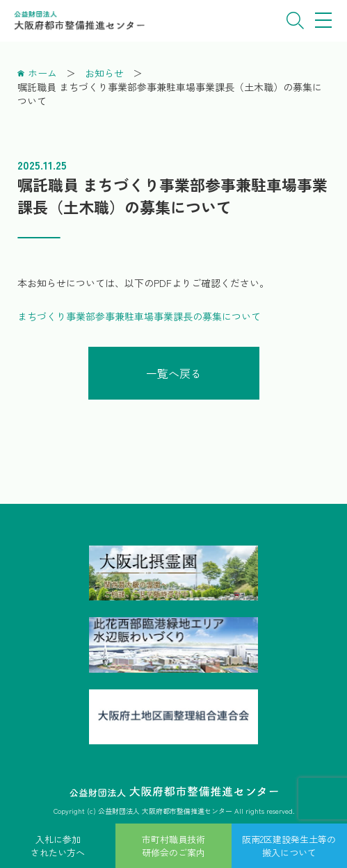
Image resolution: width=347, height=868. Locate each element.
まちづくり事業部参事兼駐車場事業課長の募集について (139, 316)
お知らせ (104, 73)
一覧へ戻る (174, 373)
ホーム (42, 73)
